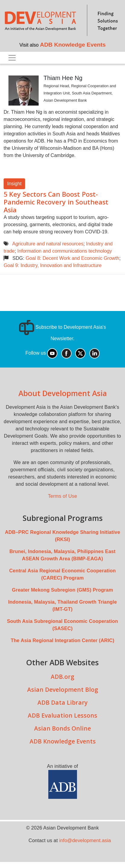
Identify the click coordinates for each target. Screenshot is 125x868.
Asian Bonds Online (62, 728)
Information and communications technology (64, 251)
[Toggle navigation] (12, 58)
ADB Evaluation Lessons (62, 715)
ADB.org (62, 677)
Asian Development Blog (63, 689)
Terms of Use (63, 496)
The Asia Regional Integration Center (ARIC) (62, 640)
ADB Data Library (62, 702)
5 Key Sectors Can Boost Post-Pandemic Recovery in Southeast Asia (56, 202)
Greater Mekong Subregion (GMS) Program (63, 590)
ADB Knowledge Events (73, 45)
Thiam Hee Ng (63, 78)
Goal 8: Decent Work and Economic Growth (72, 258)
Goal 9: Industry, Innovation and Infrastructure (53, 265)
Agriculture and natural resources (48, 244)
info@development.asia (85, 840)
